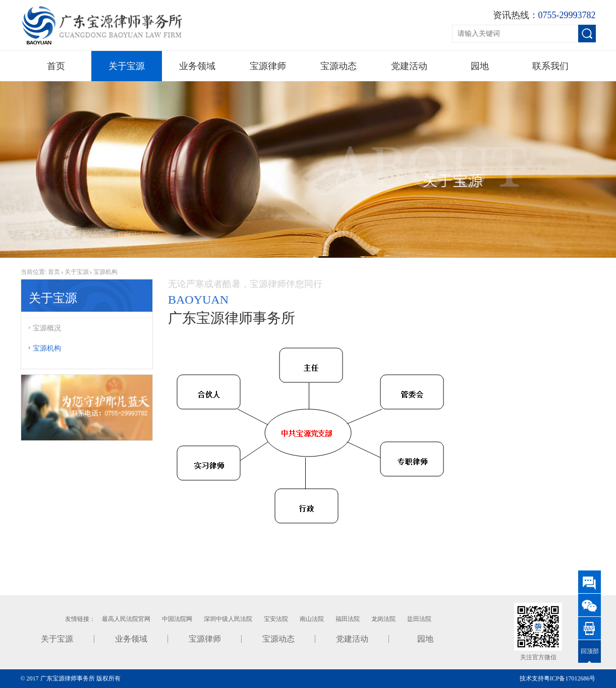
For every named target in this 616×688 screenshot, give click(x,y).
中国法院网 (177, 619)
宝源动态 (339, 66)
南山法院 (312, 619)
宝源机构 (105, 272)
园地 (480, 66)
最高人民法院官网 (126, 619)
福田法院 (348, 619)
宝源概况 (45, 328)
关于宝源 (127, 66)
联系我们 (550, 66)
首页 (56, 66)
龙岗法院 (383, 619)
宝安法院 (276, 619)
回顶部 (590, 651)
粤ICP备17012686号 (570, 678)
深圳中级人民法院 (228, 619)
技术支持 (532, 678)
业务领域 (197, 66)
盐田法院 (419, 619)
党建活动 (409, 66)
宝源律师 (268, 66)
